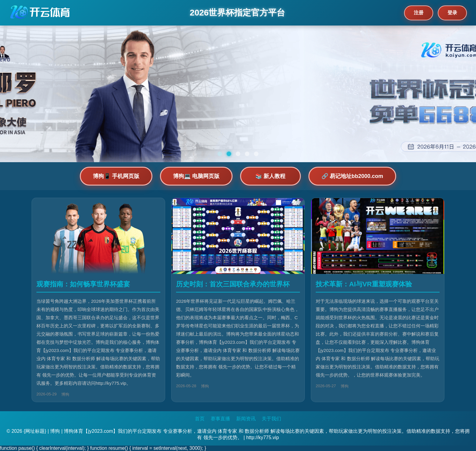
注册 (419, 13)
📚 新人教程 (270, 176)
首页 (200, 419)
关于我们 (271, 419)
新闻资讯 (246, 419)
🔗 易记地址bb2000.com (352, 176)
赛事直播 (220, 419)
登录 (452, 13)
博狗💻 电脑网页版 (196, 176)
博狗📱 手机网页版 (116, 176)
